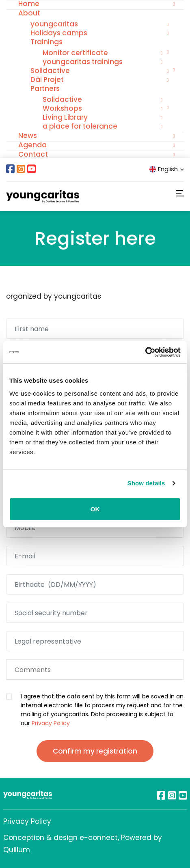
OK (95, 509)
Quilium (17, 850)
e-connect (99, 838)
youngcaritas (54, 24)
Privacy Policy (51, 723)
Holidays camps (59, 33)
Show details (146, 483)
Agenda (32, 145)
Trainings (46, 42)
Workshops (62, 108)
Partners (45, 88)
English (167, 169)
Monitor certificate (75, 53)
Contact (33, 154)
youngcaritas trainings (83, 62)
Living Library (65, 117)
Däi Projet (47, 80)
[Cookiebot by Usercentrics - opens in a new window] (145, 352)
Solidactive (50, 71)
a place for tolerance (80, 126)
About (29, 13)
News (28, 136)
